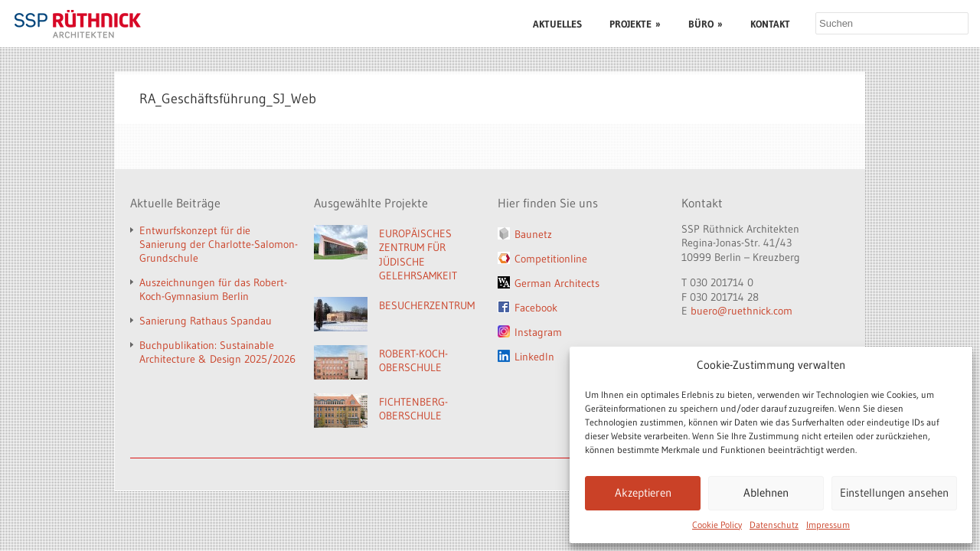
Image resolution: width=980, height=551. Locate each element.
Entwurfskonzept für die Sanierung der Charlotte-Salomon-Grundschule (219, 244)
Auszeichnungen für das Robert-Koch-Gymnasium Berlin (213, 289)
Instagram (538, 332)
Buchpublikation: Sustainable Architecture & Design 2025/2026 (217, 352)
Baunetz (533, 234)
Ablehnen (766, 492)
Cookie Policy (717, 525)
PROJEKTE (635, 24)
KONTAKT (770, 24)
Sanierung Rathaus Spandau (206, 321)
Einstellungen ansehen (894, 492)
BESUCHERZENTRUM (427, 305)
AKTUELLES (557, 24)
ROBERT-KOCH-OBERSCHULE (413, 361)
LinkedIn (534, 357)
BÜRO (706, 24)
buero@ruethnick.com (742, 311)
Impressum (828, 525)
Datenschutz (774, 525)
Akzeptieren (643, 492)
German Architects (557, 283)
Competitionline (551, 259)
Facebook (536, 308)
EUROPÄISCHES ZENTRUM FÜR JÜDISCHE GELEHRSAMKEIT (418, 255)
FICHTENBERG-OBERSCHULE (413, 409)
